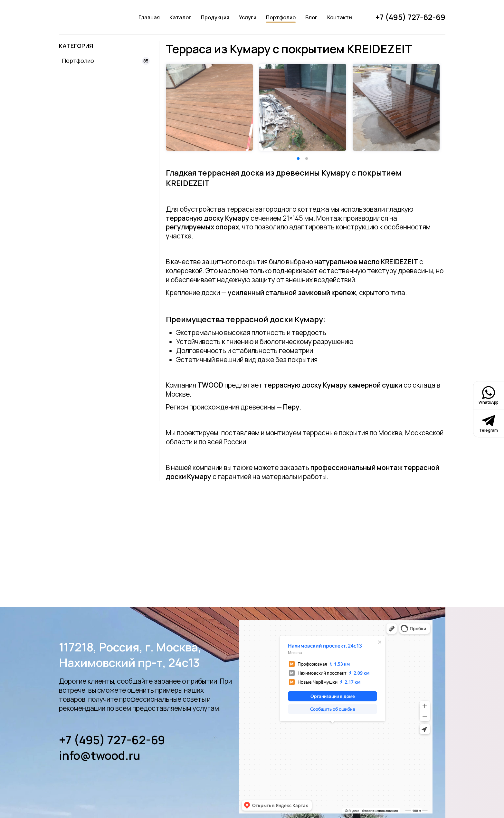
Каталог (180, 17)
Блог (311, 17)
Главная (149, 17)
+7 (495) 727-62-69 (112, 740)
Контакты (340, 17)
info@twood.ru (100, 755)
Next (447, 107)
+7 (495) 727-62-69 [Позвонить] (410, 17)
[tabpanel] (209, 107)
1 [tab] (298, 159)
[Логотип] (87, 17)
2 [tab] (307, 159)
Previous (158, 107)
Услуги (248, 17)
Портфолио (281, 17)
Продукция (215, 17)
